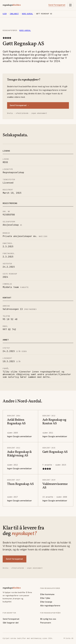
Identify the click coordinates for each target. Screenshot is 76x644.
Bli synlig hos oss (48, 619)
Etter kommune (47, 594)
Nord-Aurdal (27, 14)
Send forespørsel (57, 5)
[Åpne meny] (70, 5)
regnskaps (12, 5)
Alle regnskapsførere (50, 606)
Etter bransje (46, 602)
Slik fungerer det (11, 623)
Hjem (5, 14)
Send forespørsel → (20, 105)
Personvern (46, 623)
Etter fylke (45, 598)
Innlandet (14, 14)
